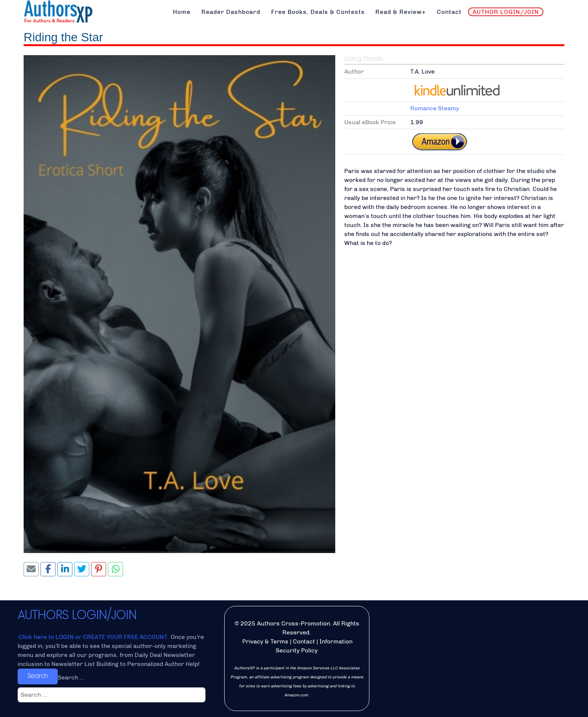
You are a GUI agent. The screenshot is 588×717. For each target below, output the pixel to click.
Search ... (71, 677)
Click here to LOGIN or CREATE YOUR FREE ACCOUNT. (94, 637)
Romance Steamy (435, 108)
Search (38, 676)
